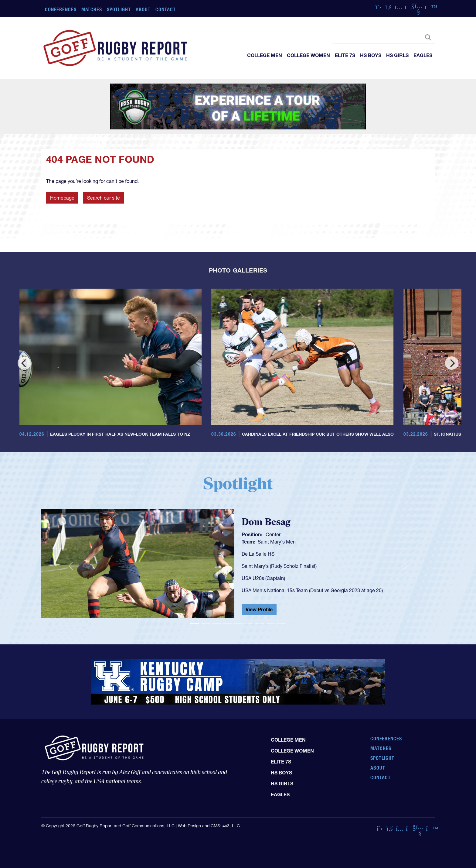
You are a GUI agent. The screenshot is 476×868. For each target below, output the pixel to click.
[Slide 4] (227, 624)
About (143, 9)
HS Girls (397, 55)
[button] (71, 566)
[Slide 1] (194, 624)
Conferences (61, 9)
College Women (308, 55)
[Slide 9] (282, 624)
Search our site (104, 198)
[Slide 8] (271, 624)
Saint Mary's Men (277, 542)
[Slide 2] (205, 624)
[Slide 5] (238, 624)
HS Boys (371, 55)
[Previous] (24, 363)
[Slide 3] (216, 624)
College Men (265, 55)
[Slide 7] (260, 624)
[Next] (452, 363)
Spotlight (119, 9)
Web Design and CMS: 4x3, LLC (209, 826)
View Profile (259, 609)
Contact (166, 9)
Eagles (423, 55)
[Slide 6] (249, 624)
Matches (92, 9)
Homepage (62, 198)
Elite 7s (345, 55)
